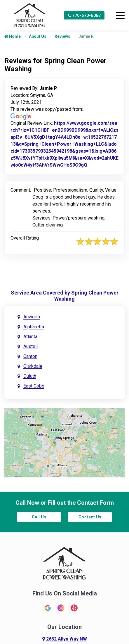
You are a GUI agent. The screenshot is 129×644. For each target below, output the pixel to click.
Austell (30, 346)
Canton (30, 356)
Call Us (39, 517)
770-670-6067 (84, 15)
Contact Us (90, 517)
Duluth (30, 376)
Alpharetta (34, 327)
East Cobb (34, 386)
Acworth (32, 317)
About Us (38, 36)
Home (13, 36)
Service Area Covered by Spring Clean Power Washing (65, 296)
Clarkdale (33, 366)
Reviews (62, 36)
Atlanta (30, 337)
